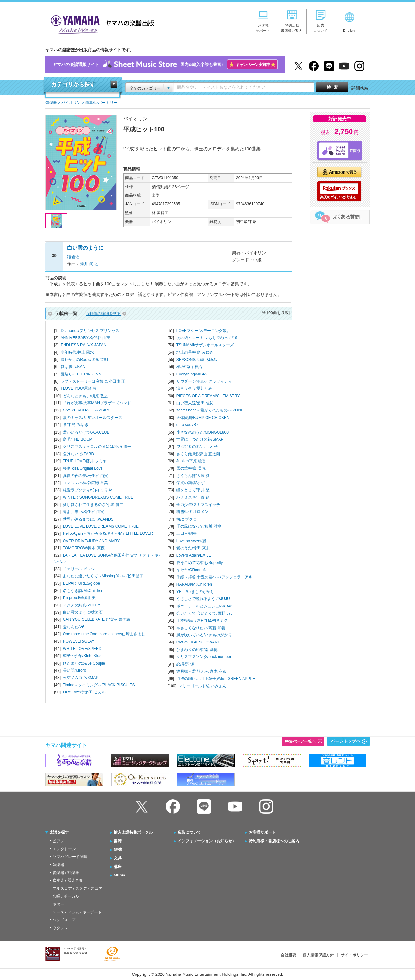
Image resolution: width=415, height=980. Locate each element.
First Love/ (84, 692)
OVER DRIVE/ (91, 541)
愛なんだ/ (74, 627)
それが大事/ (97, 403)
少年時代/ (77, 352)
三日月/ (187, 533)
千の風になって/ (199, 526)
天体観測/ (203, 418)
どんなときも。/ (85, 396)
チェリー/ (79, 569)
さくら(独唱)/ (198, 454)
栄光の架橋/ (190, 483)
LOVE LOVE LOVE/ (101, 526)
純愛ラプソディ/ (87, 490)
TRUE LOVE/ (85, 461)
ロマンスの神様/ (85, 483)
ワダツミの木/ (197, 447)
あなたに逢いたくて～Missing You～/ (103, 576)
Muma (119, 875)
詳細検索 (360, 88)
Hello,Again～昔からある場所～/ (108, 533)
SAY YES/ (86, 410)
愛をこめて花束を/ (200, 563)
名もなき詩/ (83, 591)
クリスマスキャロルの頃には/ (97, 447)
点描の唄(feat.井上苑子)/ (216, 679)
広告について (189, 832)
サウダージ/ (204, 381)
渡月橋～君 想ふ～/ (201, 671)
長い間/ (75, 670)
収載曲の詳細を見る (103, 314)
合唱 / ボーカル (66, 896)
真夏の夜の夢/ (85, 476)
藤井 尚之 (89, 264)
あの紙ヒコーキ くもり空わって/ (207, 338)
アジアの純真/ (82, 605)
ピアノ (58, 841)
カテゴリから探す (73, 85)
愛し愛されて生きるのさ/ (93, 505)
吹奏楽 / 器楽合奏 (68, 880)
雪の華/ (191, 468)
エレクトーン (64, 849)
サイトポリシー (354, 955)
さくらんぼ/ (193, 476)
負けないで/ (78, 454)
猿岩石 (73, 257)
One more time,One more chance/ (104, 634)
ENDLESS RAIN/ (83, 345)
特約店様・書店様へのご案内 (274, 841)
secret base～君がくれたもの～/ (210, 410)
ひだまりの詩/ (84, 663)
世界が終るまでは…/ (88, 519)
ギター (58, 904)
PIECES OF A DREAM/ (208, 396)
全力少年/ (198, 505)
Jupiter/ (191, 461)
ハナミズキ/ (193, 497)
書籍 (118, 841)
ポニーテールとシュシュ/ (204, 606)
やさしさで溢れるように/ (203, 599)
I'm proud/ (79, 598)
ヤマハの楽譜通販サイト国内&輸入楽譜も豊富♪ (165, 65)
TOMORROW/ (84, 548)
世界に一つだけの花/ (200, 439)
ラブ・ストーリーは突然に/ (93, 381)
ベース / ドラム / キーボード (77, 912)
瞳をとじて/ (193, 490)
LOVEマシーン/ (204, 331)
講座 (118, 867)
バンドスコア (64, 920)
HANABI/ (194, 584)
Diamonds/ (90, 331)
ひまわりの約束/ (197, 650)
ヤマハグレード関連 (70, 857)
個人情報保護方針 (318, 955)
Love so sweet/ (191, 541)
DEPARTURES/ (81, 583)
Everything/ (191, 374)
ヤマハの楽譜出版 (101, 24)
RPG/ (197, 642)
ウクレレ (60, 928)
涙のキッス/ (93, 418)
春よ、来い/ (83, 512)
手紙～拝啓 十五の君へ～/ (214, 577)
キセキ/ (191, 570)
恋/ (185, 664)
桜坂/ (189, 367)
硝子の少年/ (82, 656)
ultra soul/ (188, 425)
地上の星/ (195, 352)
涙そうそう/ (194, 388)
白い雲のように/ (83, 612)
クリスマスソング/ (204, 657)
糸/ (76, 425)
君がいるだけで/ (86, 432)
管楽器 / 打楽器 (66, 873)
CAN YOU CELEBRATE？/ (97, 619)
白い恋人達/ (195, 403)
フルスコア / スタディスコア (77, 888)
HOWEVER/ (79, 641)
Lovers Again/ (194, 555)
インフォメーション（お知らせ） (207, 841)
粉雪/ (192, 512)
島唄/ (78, 439)
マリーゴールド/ (202, 686)
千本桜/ (202, 620)
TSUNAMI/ (205, 345)
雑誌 (118, 850)
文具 (118, 858)
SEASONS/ (197, 360)
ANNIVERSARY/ (85, 338)
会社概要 (289, 955)
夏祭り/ (81, 374)
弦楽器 (58, 865)
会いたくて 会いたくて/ (205, 613)
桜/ (187, 519)
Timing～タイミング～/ (99, 685)
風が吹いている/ (204, 635)
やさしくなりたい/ (201, 628)
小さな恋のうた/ (202, 432)
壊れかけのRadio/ (84, 360)
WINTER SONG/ (98, 497)
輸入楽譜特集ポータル (133, 832)
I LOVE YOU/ (79, 388)
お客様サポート (262, 832)
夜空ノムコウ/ (81, 678)
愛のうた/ (193, 548)
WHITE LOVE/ (82, 649)
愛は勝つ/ (73, 367)
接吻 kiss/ (83, 468)
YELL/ (195, 592)
